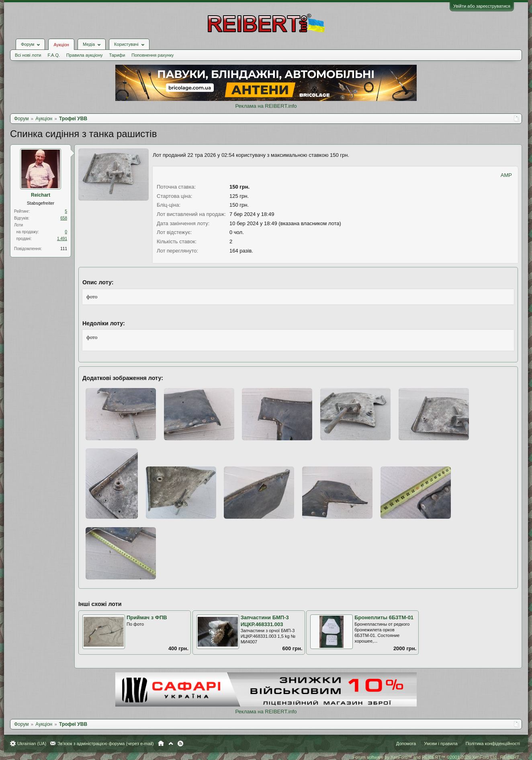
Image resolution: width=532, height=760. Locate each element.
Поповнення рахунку (152, 55)
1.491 (62, 239)
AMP (506, 175)
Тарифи (117, 55)
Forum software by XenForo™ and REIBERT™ (436, 757)
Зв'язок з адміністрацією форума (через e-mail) (106, 744)
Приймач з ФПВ (147, 617)
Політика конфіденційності (493, 744)
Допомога (406, 744)
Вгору (171, 744)
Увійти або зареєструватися (482, 6)
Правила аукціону (84, 55)
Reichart (41, 195)
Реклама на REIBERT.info (266, 106)
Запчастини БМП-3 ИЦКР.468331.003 (265, 621)
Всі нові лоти (28, 55)
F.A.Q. (54, 55)
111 (64, 249)
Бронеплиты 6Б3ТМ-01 (384, 617)
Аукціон (61, 45)
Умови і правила (441, 744)
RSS (180, 744)
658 (64, 218)
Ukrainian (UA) (32, 744)
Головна (161, 744)
